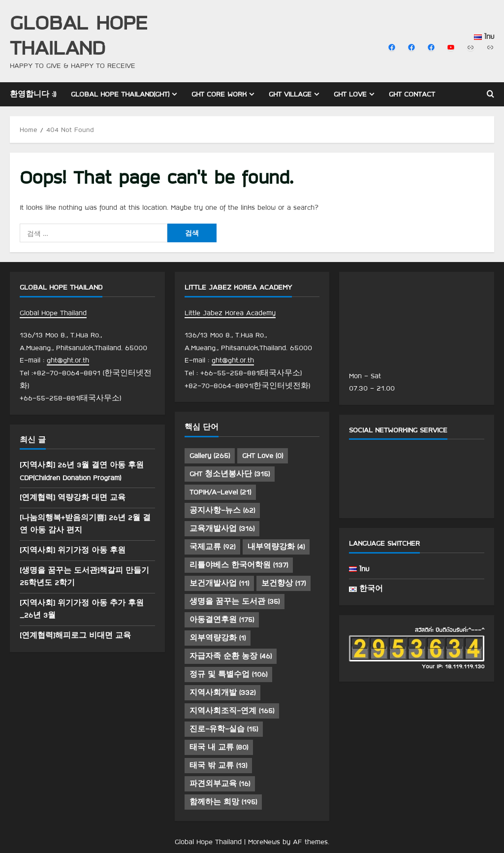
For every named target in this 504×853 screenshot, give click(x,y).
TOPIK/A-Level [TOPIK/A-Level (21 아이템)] (220, 492)
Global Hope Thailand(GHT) (120, 94)
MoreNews (264, 842)
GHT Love (350, 94)
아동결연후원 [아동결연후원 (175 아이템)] (222, 620)
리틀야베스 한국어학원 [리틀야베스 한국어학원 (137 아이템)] (239, 565)
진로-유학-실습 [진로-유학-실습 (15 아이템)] (224, 729)
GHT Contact (412, 94)
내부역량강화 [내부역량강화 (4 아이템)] (276, 547)
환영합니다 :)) (33, 94)
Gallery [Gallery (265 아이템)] (210, 456)
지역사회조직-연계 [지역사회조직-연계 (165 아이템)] (232, 711)
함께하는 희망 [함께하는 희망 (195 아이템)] (223, 802)
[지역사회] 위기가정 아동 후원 (73, 550)
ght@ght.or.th (68, 360)
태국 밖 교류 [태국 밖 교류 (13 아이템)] (218, 765)
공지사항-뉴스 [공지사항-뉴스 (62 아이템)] (222, 510)
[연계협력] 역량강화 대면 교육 (73, 497)
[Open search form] (490, 94)
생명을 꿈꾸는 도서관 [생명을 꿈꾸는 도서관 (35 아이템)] (235, 601)
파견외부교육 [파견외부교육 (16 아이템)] (220, 784)
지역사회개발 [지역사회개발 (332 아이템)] (222, 692)
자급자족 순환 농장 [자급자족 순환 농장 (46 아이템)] (231, 656)
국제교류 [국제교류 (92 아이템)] (212, 547)
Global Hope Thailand (79, 34)
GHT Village (290, 94)
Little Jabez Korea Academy (230, 313)
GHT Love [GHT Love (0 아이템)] (263, 456)
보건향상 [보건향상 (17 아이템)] (283, 583)
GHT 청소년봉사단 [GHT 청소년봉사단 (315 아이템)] (230, 474)
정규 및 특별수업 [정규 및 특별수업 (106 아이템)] (228, 674)
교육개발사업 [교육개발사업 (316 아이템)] (222, 528)
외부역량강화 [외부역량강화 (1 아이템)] (218, 638)
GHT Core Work (219, 94)
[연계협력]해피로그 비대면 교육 (75, 635)
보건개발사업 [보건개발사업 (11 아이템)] (219, 583)
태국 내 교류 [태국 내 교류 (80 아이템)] (219, 747)
